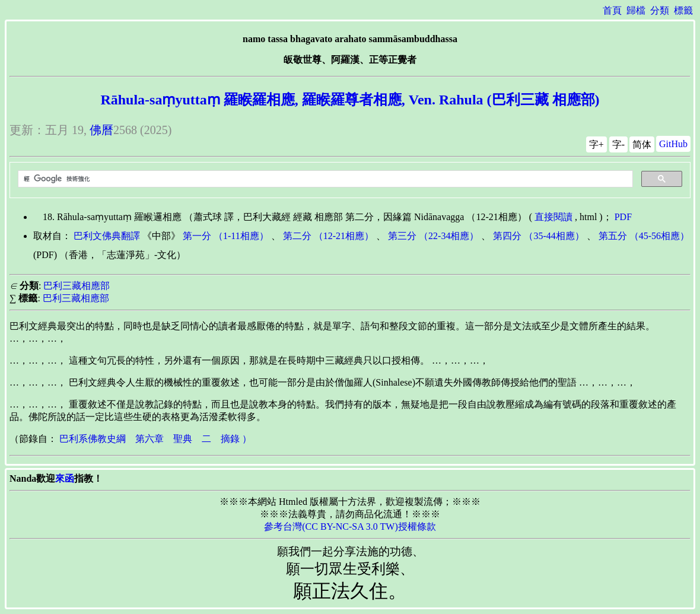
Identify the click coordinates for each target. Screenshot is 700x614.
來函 (65, 478)
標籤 (683, 10)
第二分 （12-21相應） (328, 236)
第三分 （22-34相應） (433, 236)
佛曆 (101, 130)
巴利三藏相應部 (77, 286)
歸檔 (636, 10)
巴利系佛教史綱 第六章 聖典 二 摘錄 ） (155, 439)
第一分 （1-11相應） (226, 236)
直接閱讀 (553, 217)
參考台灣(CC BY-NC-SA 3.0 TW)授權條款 (350, 526)
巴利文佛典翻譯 (107, 236)
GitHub (673, 144)
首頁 (612, 10)
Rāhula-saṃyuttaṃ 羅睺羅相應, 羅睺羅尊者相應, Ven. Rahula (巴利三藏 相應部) (350, 100)
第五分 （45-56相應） (644, 236)
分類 (660, 10)
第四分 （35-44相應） (538, 236)
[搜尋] (324, 179)
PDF (623, 217)
